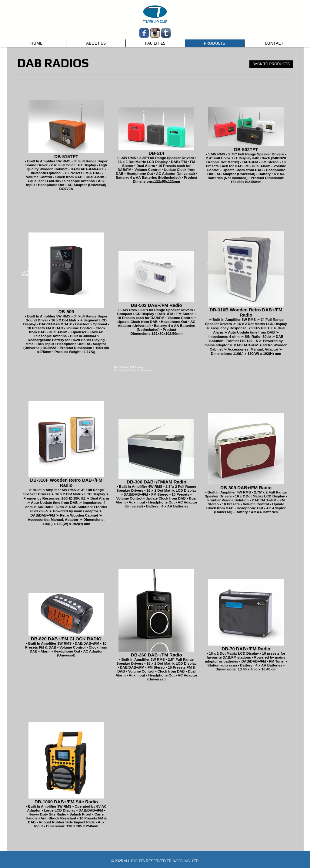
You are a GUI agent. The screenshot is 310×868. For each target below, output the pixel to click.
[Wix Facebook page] (144, 33)
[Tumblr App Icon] (166, 33)
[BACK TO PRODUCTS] (271, 64)
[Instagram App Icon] (155, 33)
